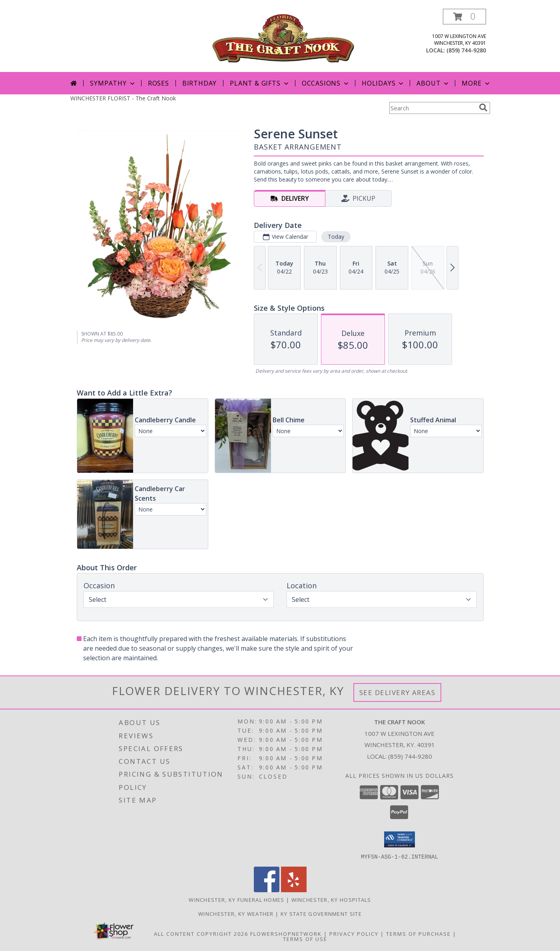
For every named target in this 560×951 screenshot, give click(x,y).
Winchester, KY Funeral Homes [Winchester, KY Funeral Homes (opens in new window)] (236, 899)
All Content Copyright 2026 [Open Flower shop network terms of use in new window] (201, 933)
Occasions (326, 83)
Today (336, 237)
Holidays (383, 83)
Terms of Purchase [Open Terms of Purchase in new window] (419, 933)
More (476, 83)
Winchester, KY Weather (236, 913)
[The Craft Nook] (283, 37)
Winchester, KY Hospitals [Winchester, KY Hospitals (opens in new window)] (331, 899)
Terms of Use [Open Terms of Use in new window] (305, 939)
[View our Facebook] (267, 890)
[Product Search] (432, 108)
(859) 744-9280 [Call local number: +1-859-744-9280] (466, 50)
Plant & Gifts (260, 83)
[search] (483, 108)
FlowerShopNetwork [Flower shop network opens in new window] (286, 933)
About (433, 83)
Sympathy (113, 83)
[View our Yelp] (294, 890)
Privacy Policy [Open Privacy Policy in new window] (354, 933)
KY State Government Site (321, 913)
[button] (464, 17)
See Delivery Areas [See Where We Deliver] (398, 692)
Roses (158, 83)
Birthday (199, 83)
